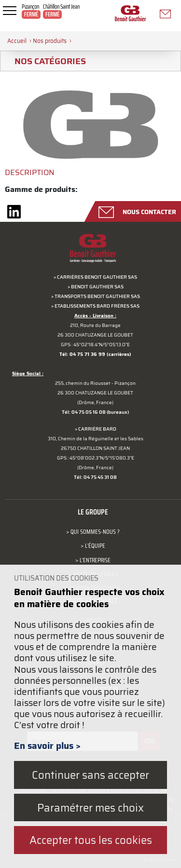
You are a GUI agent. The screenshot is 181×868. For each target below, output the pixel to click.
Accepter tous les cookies (91, 840)
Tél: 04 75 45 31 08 (95, 477)
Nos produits (50, 41)
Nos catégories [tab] (46, 61)
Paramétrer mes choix (90, 807)
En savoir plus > (47, 746)
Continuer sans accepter (90, 775)
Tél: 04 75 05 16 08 (84, 412)
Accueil (17, 41)
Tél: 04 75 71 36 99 (82, 354)
